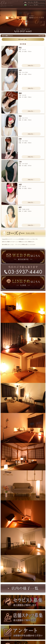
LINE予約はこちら (34, 4)
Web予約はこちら (34, 2)
